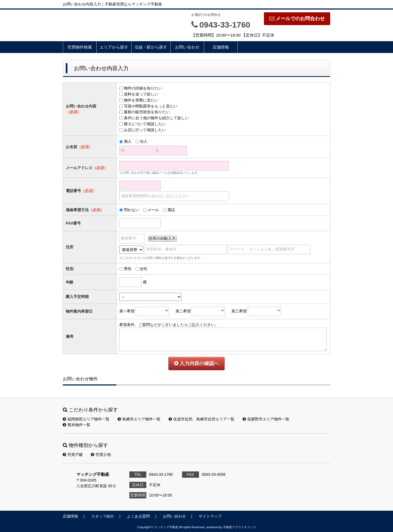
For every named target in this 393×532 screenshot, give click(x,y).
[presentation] (167, 310)
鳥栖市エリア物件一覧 (139, 419)
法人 (144, 141)
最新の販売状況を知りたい (147, 112)
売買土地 (101, 455)
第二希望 (183, 311)
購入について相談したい (145, 124)
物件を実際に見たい (141, 100)
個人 (128, 141)
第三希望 (239, 311)
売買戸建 (73, 455)
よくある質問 (138, 516)
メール (153, 210)
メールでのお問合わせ (297, 19)
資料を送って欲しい (141, 94)
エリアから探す (114, 47)
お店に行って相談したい (145, 130)
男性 (128, 269)
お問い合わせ (187, 47)
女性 (144, 269)
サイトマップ (210, 516)
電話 (171, 210)
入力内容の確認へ (196, 363)
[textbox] (154, 311)
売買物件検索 (80, 47)
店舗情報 (221, 47)
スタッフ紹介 (103, 516)
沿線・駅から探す (151, 47)
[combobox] (152, 311)
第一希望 (127, 311)
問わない (132, 210)
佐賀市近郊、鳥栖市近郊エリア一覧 (202, 419)
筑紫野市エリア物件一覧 (266, 419)
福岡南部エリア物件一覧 (86, 419)
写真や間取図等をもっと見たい (151, 106)
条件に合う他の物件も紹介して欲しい (156, 118)
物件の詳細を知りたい (143, 88)
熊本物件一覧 (77, 425)
